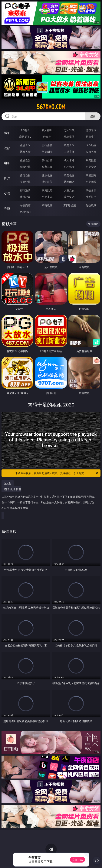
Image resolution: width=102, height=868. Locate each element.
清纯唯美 (47, 182)
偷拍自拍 (47, 160)
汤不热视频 (69, 205)
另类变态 (91, 167)
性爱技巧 (91, 197)
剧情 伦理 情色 (50, 500)
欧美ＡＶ (69, 145)
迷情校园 (25, 197)
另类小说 (47, 197)
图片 (7, 178)
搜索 (93, 116)
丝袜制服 (47, 152)
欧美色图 (69, 175)
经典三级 (47, 167)
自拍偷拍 (47, 145)
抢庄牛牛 (91, 137)
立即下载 (77, 860)
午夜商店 (25, 205)
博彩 (7, 133)
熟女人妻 (25, 152)
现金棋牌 (69, 137)
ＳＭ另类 (91, 152)
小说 (7, 193)
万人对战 (69, 130)
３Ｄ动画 (91, 145)
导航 (7, 208)
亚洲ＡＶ (25, 145)
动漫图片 (91, 175)
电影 (7, 163)
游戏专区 (91, 130)
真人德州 (47, 130)
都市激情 (25, 190)
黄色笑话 (69, 197)
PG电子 (25, 130)
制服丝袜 (25, 167)
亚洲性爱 (25, 160)
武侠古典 (91, 190)
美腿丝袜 (25, 182)
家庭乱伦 (47, 190)
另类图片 (91, 182)
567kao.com (51, 107)
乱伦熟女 (69, 167)
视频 (7, 148)
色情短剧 (25, 212)
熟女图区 (69, 182)
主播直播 (69, 152)
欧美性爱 (91, 160)
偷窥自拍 (25, 175)
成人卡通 (69, 160)
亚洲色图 (47, 175)
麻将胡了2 (25, 137)
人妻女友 (69, 190)
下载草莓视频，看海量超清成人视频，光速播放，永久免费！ (57, 473)
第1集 (8, 483)
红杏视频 (91, 205)
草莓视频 (47, 205)
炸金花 (47, 137)
